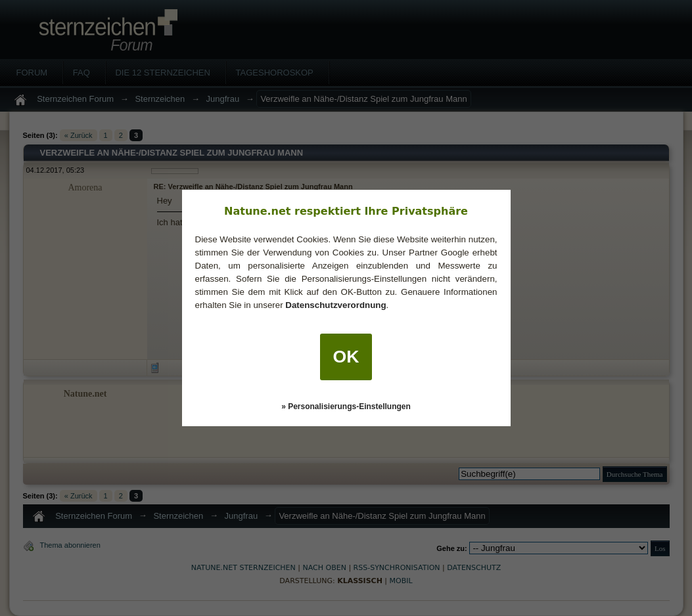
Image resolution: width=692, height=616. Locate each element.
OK (346, 357)
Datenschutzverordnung (335, 305)
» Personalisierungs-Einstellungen (346, 407)
